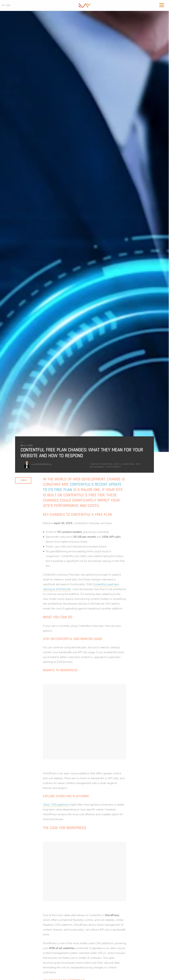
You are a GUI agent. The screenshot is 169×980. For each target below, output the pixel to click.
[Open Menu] (162, 5)
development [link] (114, 467)
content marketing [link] (101, 464)
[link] (85, 5)
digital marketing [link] (124, 464)
